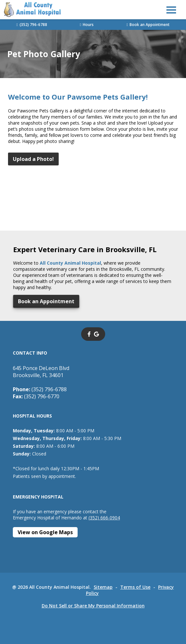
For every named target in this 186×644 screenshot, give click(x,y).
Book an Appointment (148, 25)
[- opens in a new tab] (89, 334)
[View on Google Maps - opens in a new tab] (45, 532)
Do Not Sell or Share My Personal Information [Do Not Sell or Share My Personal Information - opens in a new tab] (93, 606)
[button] (171, 10)
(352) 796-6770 (36, 396)
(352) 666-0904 (104, 518)
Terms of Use (135, 587)
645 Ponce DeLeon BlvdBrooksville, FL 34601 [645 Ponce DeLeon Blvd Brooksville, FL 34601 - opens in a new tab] (41, 372)
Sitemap (103, 587)
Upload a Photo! (33, 159)
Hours (87, 25)
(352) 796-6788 (32, 25)
